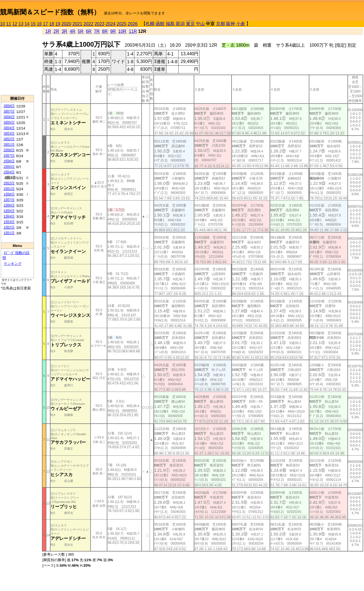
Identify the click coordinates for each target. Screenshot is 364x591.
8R (105, 31)
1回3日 (9, 222)
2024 (111, 24)
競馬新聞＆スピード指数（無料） (50, 12)
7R (97, 31)
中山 (200, 24)
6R (89, 31)
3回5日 (9, 122)
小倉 (241, 24)
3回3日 (9, 134)
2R (56, 31)
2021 (78, 24)
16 (39, 24)
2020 (67, 24)
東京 (190, 24)
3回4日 (9, 128)
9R (113, 31)
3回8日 (9, 106)
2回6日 (9, 161)
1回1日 (9, 233)
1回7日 (9, 200)
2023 (100, 24)
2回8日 (9, 150)
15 (33, 24)
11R (133, 31)
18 (52, 24)
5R (81, 31)
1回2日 (9, 227)
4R (72, 31)
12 (15, 24)
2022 (89, 24)
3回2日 (9, 139)
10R (122, 31)
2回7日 (9, 156)
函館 (160, 24)
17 (46, 24)
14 (27, 24)
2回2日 (9, 183)
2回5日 (9, 167)
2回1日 (9, 189)
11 (9, 24)
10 (2, 24)
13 (21, 24)
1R (48, 31)
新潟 (180, 24)
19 (58, 24)
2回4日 (9, 172)
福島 (170, 24)
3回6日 (9, 117)
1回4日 (9, 216)
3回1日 (9, 145)
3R (64, 31)
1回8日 (9, 194)
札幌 (150, 24)
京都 (220, 24)
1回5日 (9, 211)
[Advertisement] (17, 61)
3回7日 (9, 111)
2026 (133, 24)
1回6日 (9, 205)
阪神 (230, 24)
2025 (122, 24)
